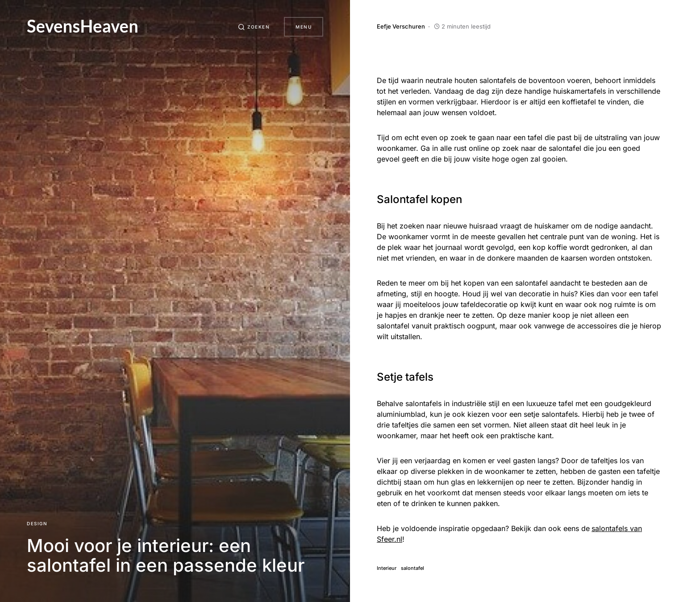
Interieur (387, 568)
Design (37, 523)
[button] (254, 27)
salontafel (412, 568)
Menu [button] (304, 27)
